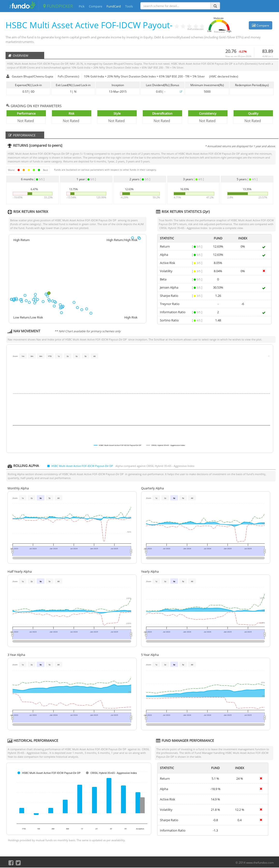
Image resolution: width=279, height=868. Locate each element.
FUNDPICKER (58, 6)
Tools (129, 6)
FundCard (114, 6)
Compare (96, 6)
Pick (82, 6)
